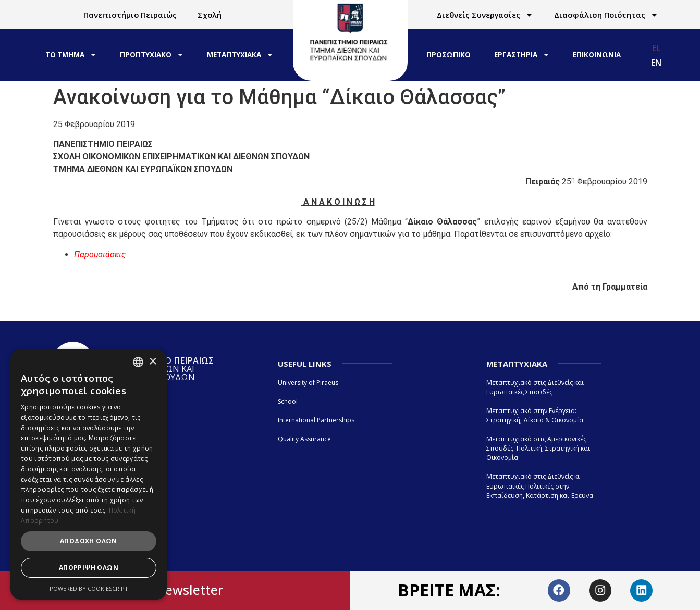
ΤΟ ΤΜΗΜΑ (71, 54)
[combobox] (138, 362)
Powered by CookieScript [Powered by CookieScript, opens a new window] (89, 588)
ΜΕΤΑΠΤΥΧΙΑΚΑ (240, 54)
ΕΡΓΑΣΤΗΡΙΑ (522, 54)
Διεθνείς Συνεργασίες (485, 15)
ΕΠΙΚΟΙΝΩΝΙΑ (597, 55)
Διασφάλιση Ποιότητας (606, 15)
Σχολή (210, 15)
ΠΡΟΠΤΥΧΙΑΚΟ (152, 54)
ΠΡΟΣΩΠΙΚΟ (449, 55)
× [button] (152, 362)
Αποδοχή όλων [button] (89, 541)
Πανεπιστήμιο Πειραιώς (130, 15)
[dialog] (89, 474)
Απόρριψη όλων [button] (89, 568)
